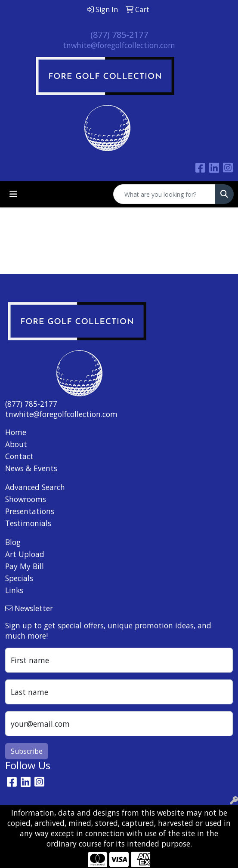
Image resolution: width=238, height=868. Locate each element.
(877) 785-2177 (119, 35)
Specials (19, 578)
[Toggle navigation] (13, 194)
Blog (13, 542)
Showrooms (26, 499)
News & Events (31, 468)
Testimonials (28, 523)
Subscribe (27, 751)
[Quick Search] (164, 194)
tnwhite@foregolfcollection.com (119, 45)
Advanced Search (35, 487)
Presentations (30, 511)
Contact (19, 456)
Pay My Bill (25, 566)
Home (16, 432)
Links (14, 590)
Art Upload (25, 554)
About (16, 444)
